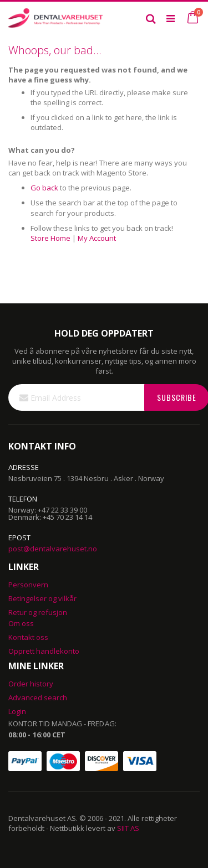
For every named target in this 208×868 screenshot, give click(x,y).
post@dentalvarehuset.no (53, 549)
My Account (97, 238)
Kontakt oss (28, 637)
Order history (31, 684)
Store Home (50, 238)
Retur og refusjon (38, 612)
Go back (44, 188)
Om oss (21, 623)
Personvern (28, 585)
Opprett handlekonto (44, 651)
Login (17, 711)
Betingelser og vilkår (42, 598)
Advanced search (38, 697)
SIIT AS (128, 828)
